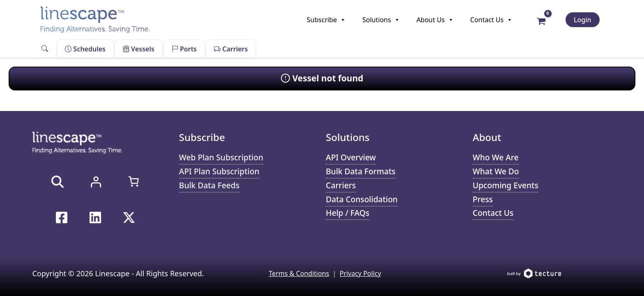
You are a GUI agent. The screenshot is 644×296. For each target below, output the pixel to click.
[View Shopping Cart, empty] (541, 21)
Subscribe (326, 20)
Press (483, 199)
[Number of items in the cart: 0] (133, 181)
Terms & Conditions (299, 273)
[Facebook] (62, 217)
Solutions (381, 20)
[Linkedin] (95, 217)
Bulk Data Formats (361, 171)
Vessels (139, 49)
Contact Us (491, 20)
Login (583, 20)
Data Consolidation (362, 199)
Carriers (231, 49)
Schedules (85, 49)
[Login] (96, 182)
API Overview (351, 157)
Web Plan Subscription (221, 157)
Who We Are (496, 157)
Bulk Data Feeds (209, 185)
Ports (184, 49)
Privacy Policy (360, 273)
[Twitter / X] (129, 217)
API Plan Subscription (219, 171)
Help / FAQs (347, 213)
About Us (435, 20)
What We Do (496, 171)
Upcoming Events (506, 185)
